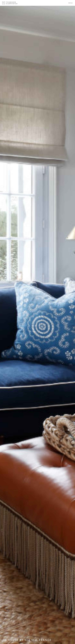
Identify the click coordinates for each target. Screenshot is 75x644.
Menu (71, 3)
